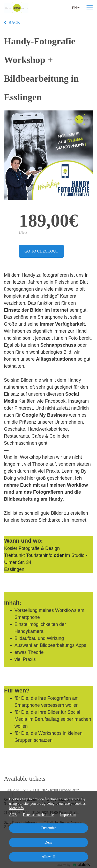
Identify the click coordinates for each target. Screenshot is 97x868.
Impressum (68, 815)
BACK (12, 22)
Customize (49, 828)
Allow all (48, 857)
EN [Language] (76, 8)
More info (16, 808)
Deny (48, 842)
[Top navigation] (90, 8)
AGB (13, 815)
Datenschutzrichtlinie (39, 815)
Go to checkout (41, 251)
